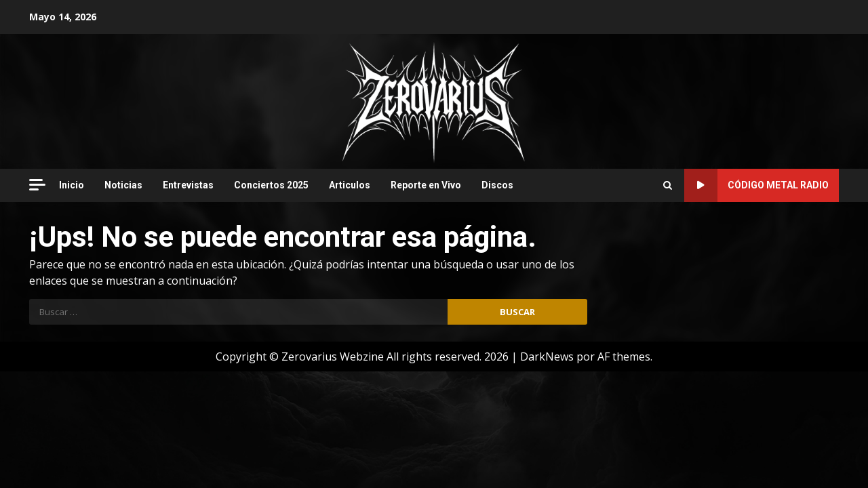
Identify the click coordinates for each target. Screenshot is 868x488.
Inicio (72, 185)
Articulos (350, 185)
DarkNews (547, 357)
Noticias (123, 185)
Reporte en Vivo (426, 185)
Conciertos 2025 (271, 185)
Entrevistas (188, 185)
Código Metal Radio (756, 185)
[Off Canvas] (37, 185)
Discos (497, 185)
